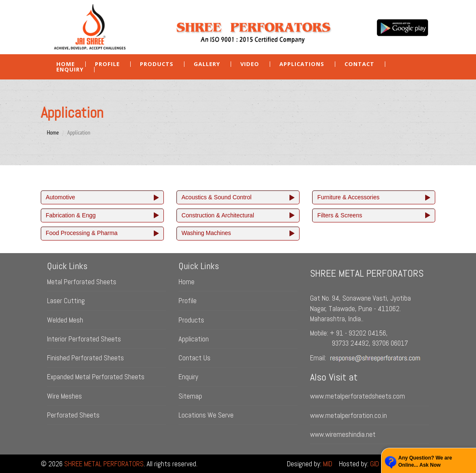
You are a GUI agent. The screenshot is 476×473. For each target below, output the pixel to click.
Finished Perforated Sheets (85, 358)
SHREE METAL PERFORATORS (104, 464)
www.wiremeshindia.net (343, 434)
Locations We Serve (206, 415)
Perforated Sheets (73, 415)
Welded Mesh (65, 320)
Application (194, 339)
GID (375, 464)
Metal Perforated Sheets (82, 282)
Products (191, 320)
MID (328, 464)
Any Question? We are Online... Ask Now (425, 461)
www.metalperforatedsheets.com (358, 396)
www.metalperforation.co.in (348, 415)
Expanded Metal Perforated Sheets (96, 377)
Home (66, 64)
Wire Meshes (64, 396)
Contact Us (195, 358)
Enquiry (188, 377)
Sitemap (190, 396)
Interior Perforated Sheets (84, 339)
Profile (107, 64)
